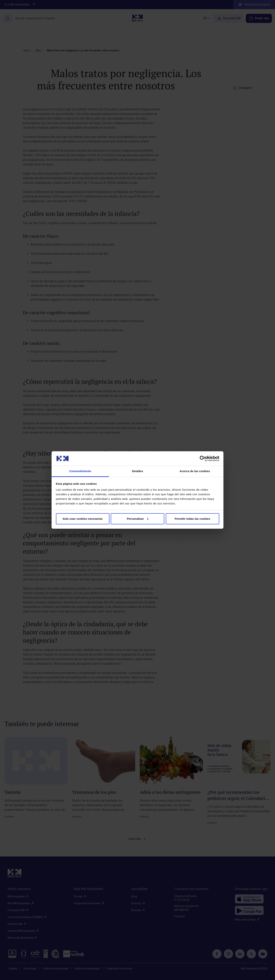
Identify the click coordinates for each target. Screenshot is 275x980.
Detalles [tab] (137, 471)
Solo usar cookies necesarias (82, 519)
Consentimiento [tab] (80, 471)
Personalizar (138, 519)
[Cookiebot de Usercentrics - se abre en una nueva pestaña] (203, 459)
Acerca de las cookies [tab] (195, 471)
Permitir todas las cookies (192, 519)
